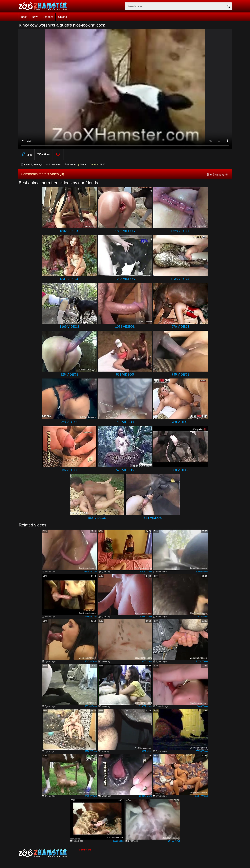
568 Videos (180, 470)
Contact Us (85, 850)
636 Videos (69, 470)
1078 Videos (125, 327)
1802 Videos (125, 231)
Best (24, 17)
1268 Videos (125, 279)
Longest (48, 17)
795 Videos (180, 375)
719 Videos (125, 422)
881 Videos (125, 375)
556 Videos (97, 518)
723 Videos (69, 422)
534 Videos (153, 518)
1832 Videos (69, 231)
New (35, 17)
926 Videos (69, 375)
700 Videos (180, 422)
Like (26, 154)
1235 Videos (180, 279)
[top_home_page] (44, 6)
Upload (63, 17)
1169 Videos (69, 327)
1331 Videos (69, 279)
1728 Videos (180, 231)
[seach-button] (228, 6)
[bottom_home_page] (49, 853)
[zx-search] (178, 6)
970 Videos (180, 327)
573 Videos (125, 470)
